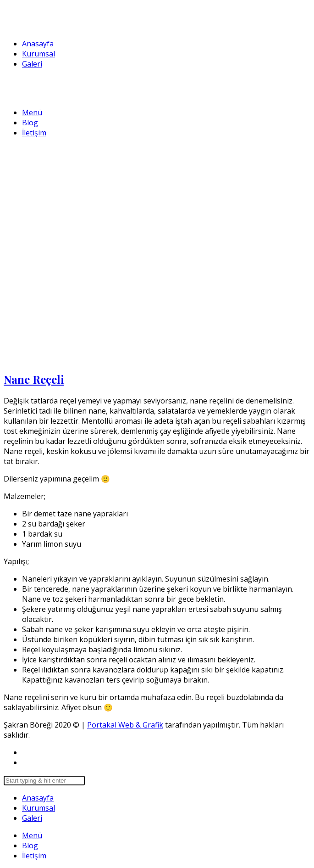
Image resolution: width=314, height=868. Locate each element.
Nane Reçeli (34, 379)
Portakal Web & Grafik (125, 725)
